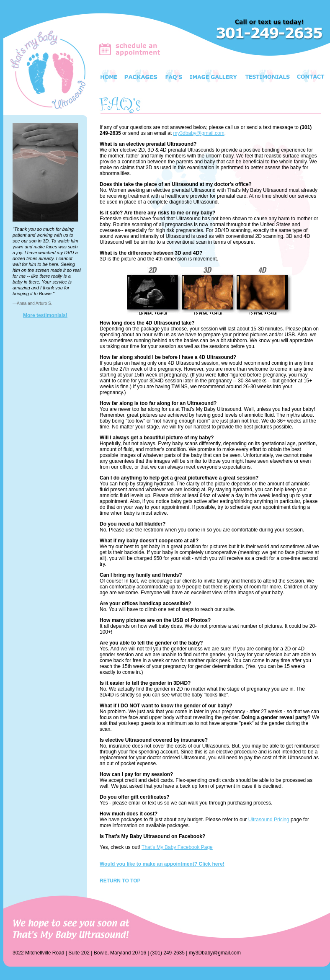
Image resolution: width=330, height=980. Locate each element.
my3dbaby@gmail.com (199, 133)
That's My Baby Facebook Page (177, 847)
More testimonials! (45, 315)
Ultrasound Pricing (269, 820)
